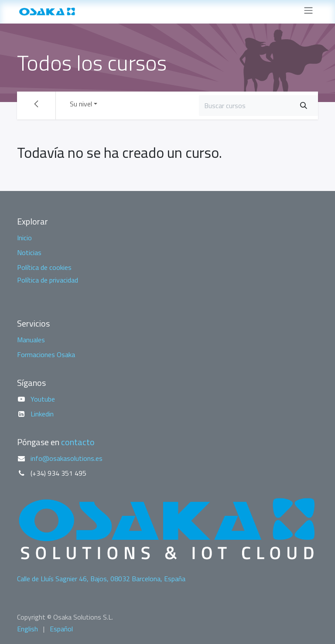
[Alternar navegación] (308, 12)
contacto (78, 442)
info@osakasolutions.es (67, 458)
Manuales (31, 340)
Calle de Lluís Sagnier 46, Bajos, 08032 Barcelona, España (101, 579)
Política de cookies (44, 267)
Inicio (24, 238)
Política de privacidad (48, 280)
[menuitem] (27, 629)
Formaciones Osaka (46, 354)
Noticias (29, 252)
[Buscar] (304, 106)
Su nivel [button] (81, 104)
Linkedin (42, 414)
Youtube (43, 399)
